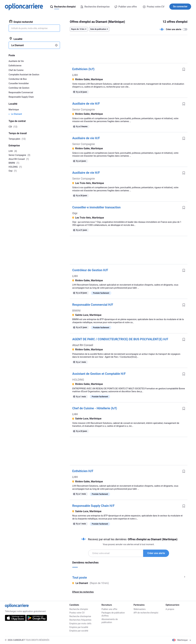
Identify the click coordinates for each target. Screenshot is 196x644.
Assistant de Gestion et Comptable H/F (99, 374)
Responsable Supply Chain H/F (93, 506)
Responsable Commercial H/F (93, 305)
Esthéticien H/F (83, 471)
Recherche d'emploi (79, 609)
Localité (16, 39)
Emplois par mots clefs (80, 624)
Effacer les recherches (83, 592)
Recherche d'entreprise (80, 616)
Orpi (75, 213)
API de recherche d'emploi (146, 613)
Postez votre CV (154, 7)
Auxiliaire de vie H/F (86, 104)
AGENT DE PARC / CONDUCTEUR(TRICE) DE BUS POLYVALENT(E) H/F (120, 339)
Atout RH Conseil (83, 345)
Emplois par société (79, 631)
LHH (75, 75)
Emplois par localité (79, 627)
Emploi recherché (21, 22)
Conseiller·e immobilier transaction (96, 207)
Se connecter (180, 6)
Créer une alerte (156, 553)
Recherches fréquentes (80, 620)
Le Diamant (16, 114)
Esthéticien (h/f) (83, 69)
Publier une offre (109, 609)
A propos (170, 609)
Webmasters (140, 609)
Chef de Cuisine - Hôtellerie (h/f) (95, 408)
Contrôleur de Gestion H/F (90, 270)
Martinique (14, 110)
